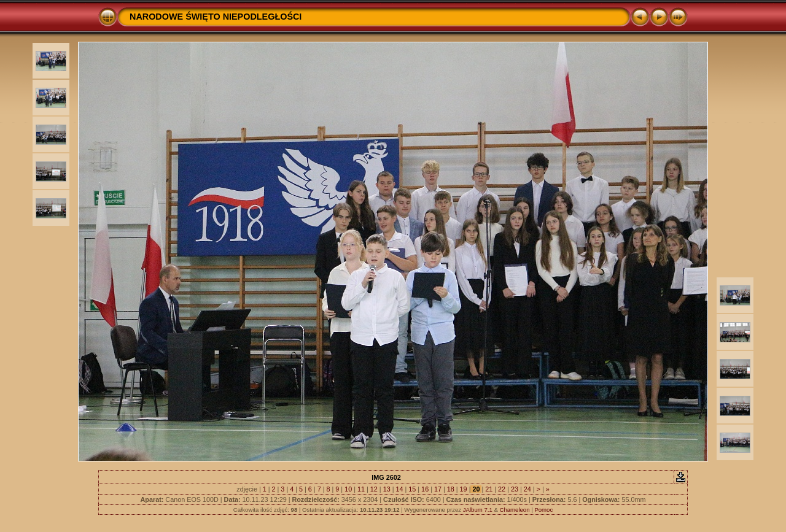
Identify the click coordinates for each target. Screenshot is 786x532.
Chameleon (514, 510)
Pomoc (543, 510)
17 (438, 489)
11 (361, 489)
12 (374, 489)
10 (348, 489)
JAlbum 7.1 (478, 510)
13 (387, 489)
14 (399, 489)
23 (515, 489)
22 (502, 489)
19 (464, 489)
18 (451, 489)
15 (412, 489)
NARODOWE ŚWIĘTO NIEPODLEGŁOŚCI (216, 17)
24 (527, 489)
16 (425, 489)
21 (489, 489)
